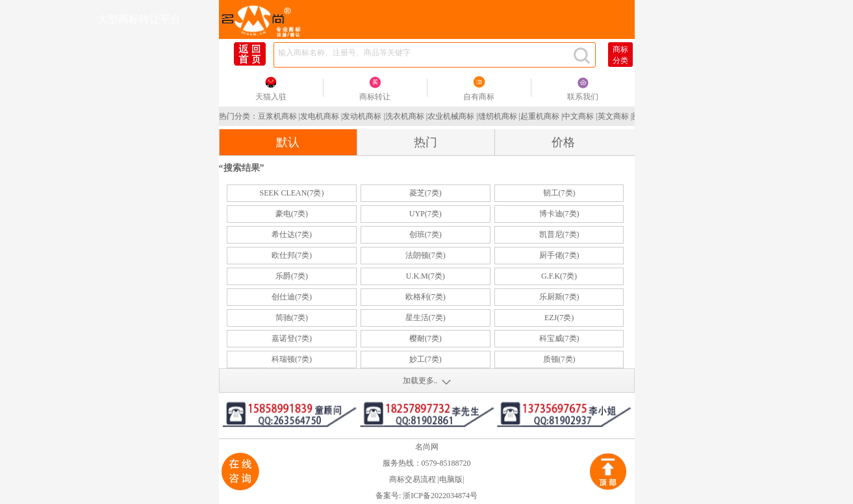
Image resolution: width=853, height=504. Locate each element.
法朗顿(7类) (426, 255)
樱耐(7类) (426, 338)
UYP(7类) (426, 214)
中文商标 (578, 116)
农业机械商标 (451, 116)
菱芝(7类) (426, 193)
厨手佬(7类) (559, 255)
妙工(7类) (426, 359)
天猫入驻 (271, 97)
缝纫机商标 (498, 116)
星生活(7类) (426, 318)
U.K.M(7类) (426, 276)
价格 (563, 142)
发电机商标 (320, 116)
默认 (288, 142)
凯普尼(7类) (559, 234)
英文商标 (613, 116)
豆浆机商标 (277, 116)
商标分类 (620, 55)
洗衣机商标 (405, 116)
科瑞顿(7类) (292, 359)
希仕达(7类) (292, 234)
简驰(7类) (292, 318)
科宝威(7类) (559, 338)
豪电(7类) (292, 214)
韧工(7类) (559, 193)
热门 (426, 142)
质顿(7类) (559, 359)
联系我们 (583, 97)
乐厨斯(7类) (559, 297)
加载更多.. (420, 381)
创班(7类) (426, 234)
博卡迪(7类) (559, 214)
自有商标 (479, 97)
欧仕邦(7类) (292, 255)
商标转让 (375, 97)
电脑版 (451, 479)
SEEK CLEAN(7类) (291, 193)
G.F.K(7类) (559, 276)
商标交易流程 (413, 479)
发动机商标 (362, 116)
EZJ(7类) (559, 318)
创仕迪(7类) (292, 297)
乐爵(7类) (292, 276)
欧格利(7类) (426, 297)
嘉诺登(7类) (292, 338)
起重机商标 (540, 116)
